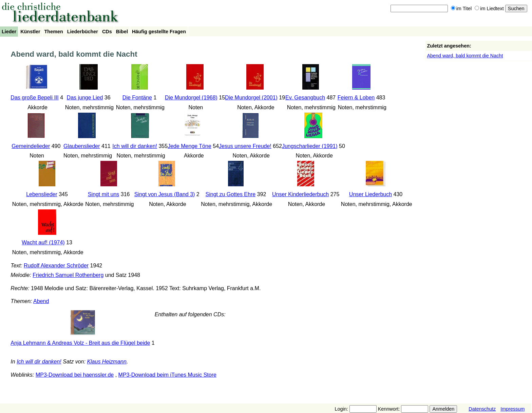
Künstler (30, 32)
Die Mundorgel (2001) (251, 98)
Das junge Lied (85, 98)
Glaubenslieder (82, 146)
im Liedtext (489, 8)
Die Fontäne (137, 98)
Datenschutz (482, 409)
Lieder (9, 32)
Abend (41, 301)
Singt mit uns (103, 194)
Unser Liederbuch (370, 194)
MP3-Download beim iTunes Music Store (167, 375)
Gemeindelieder (31, 146)
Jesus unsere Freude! (245, 146)
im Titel (461, 8)
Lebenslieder (42, 194)
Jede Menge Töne (189, 146)
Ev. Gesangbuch (305, 98)
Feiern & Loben (356, 98)
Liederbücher (83, 32)
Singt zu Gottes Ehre (231, 194)
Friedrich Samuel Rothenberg (68, 275)
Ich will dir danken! (135, 146)
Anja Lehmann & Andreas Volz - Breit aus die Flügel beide (80, 343)
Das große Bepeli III (34, 98)
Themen (54, 32)
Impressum (512, 409)
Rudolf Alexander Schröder (56, 266)
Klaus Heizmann (107, 362)
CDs (107, 32)
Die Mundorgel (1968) (191, 98)
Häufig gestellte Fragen (159, 32)
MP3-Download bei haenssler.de (75, 375)
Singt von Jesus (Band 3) (165, 194)
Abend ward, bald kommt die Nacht (465, 56)
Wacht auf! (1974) (43, 242)
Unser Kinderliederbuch (300, 194)
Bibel (122, 32)
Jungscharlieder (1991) (310, 146)
